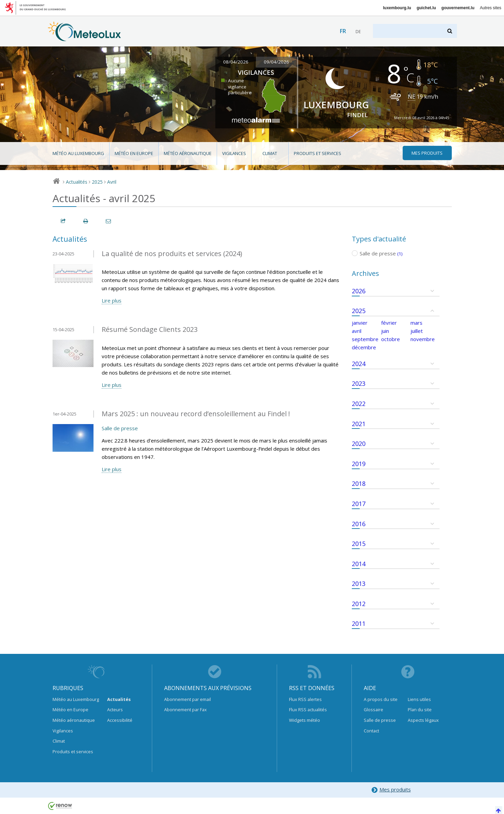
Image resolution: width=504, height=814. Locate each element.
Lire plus (112, 300)
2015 (359, 544)
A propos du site (381, 699)
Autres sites (491, 8)
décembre (364, 347)
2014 (359, 564)
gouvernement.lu (458, 8)
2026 (359, 291)
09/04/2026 (276, 62)
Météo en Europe (134, 153)
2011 (359, 623)
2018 (359, 483)
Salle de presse (120, 428)
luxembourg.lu (397, 8)
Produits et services (318, 153)
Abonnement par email (188, 699)
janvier (360, 323)
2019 (359, 464)
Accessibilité (120, 720)
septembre (365, 339)
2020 (359, 444)
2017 (359, 504)
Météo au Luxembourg (78, 153)
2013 (359, 584)
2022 (359, 404)
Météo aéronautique (188, 153)
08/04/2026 (236, 62)
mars (416, 323)
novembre (423, 339)
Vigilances (234, 153)
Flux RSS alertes (305, 699)
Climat (270, 153)
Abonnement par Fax (185, 710)
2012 (359, 604)
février (389, 323)
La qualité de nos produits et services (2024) (172, 254)
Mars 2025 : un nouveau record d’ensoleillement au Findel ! (196, 414)
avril (357, 331)
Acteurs (115, 710)
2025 (97, 182)
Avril (112, 182)
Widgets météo (305, 720)
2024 (359, 364)
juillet (417, 331)
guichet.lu (426, 8)
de (358, 32)
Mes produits (391, 790)
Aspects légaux (423, 720)
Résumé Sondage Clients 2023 (150, 329)
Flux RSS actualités (308, 710)
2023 (359, 383)
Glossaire (373, 710)
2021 (359, 424)
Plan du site (420, 710)
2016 (359, 524)
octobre (391, 339)
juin (385, 331)
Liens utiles (419, 699)
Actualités (77, 182)
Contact (371, 731)
